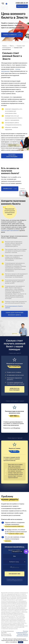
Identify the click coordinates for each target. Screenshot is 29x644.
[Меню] (3, 3)
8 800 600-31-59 (22, 3)
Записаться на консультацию (15, 389)
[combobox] (14, 562)
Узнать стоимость (12, 35)
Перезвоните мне (22, 6)
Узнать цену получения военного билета (14, 314)
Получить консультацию (12, 156)
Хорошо (21, 642)
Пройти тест (10, 189)
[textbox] (14, 562)
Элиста (4, 8)
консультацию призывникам (10, 230)
